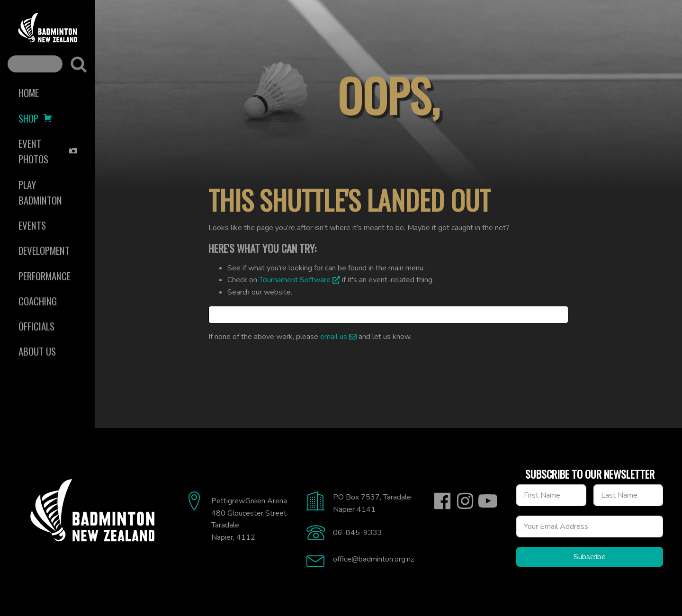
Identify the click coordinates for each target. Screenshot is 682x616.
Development (44, 250)
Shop (36, 118)
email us (334, 337)
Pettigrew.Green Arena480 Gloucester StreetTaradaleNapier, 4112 (249, 519)
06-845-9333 (358, 533)
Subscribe (590, 557)
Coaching (38, 301)
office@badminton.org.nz (373, 559)
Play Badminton (40, 192)
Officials (36, 326)
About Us (37, 351)
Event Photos (48, 151)
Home (29, 93)
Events (32, 225)
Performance (45, 276)
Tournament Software (295, 280)
